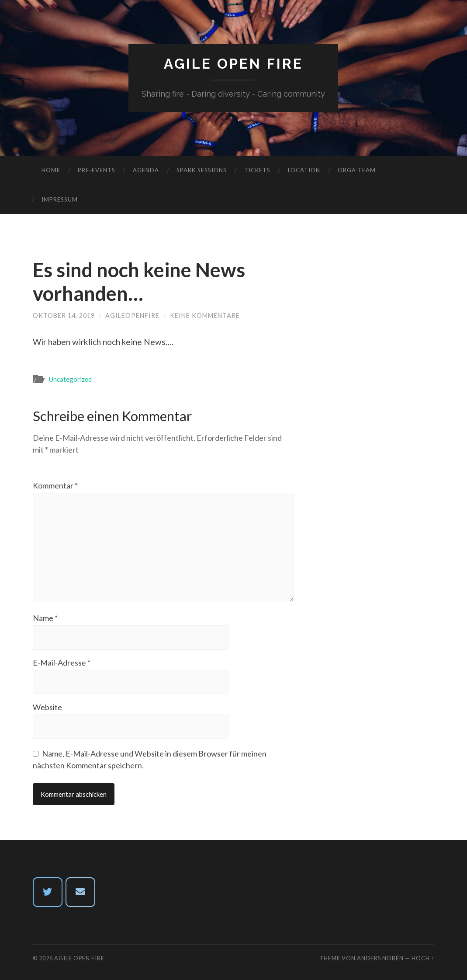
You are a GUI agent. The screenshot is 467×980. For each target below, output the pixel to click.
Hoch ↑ (423, 958)
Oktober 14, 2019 (64, 316)
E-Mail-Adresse (62, 663)
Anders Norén (380, 958)
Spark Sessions (202, 170)
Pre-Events (97, 170)
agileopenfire (132, 316)
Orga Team (357, 170)
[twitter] (48, 892)
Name (45, 618)
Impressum (60, 199)
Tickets (257, 170)
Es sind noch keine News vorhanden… (139, 282)
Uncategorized (70, 379)
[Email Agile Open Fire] (80, 892)
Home (51, 170)
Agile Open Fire (233, 64)
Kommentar (55, 485)
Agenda (146, 170)
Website (47, 707)
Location (304, 170)
